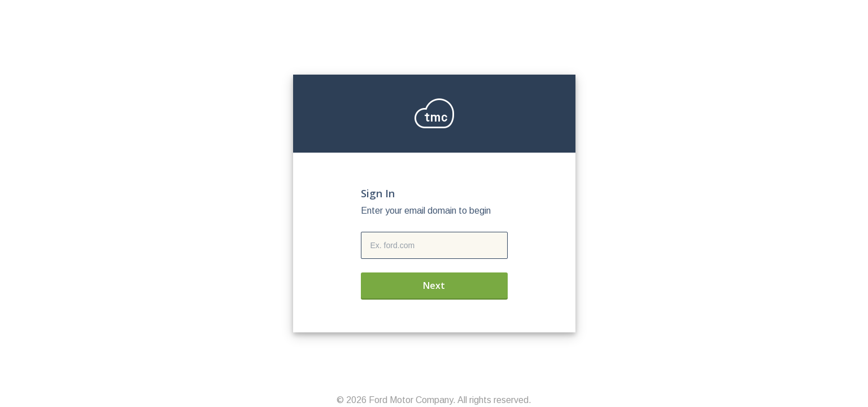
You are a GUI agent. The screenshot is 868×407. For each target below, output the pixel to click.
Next (434, 285)
